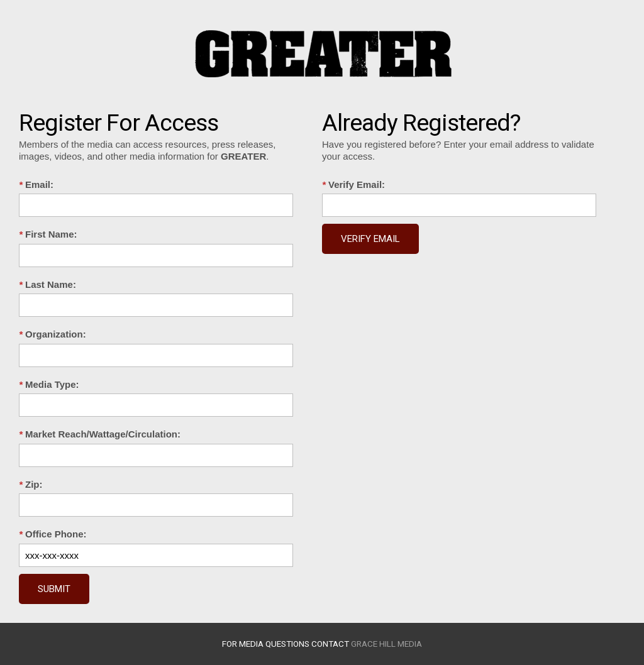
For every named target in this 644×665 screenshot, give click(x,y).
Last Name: (47, 284)
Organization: (53, 334)
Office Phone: (53, 534)
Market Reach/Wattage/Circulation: (100, 434)
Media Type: (49, 384)
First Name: (48, 234)
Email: (36, 184)
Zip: (31, 484)
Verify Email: (353, 184)
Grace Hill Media (386, 644)
